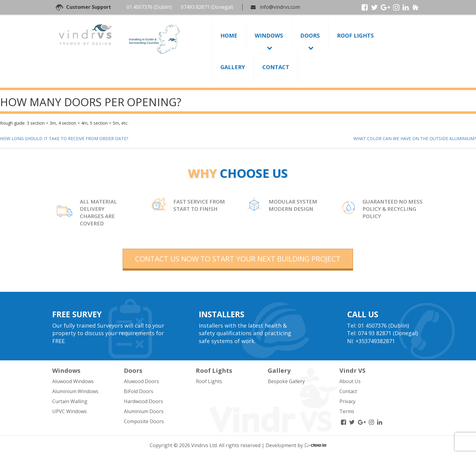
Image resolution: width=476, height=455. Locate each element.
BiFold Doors (139, 391)
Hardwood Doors (143, 401)
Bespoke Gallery (286, 381)
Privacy (347, 401)
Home (229, 35)
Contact (276, 67)
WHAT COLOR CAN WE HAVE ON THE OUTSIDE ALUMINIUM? (415, 138)
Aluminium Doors (144, 411)
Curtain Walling (70, 401)
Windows (269, 35)
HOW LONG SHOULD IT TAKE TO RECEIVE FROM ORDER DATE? (64, 138)
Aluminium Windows (75, 391)
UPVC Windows (70, 411)
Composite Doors (144, 421)
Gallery (233, 67)
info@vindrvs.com (280, 7)
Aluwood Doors (141, 381)
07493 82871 (195, 7)
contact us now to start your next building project (238, 259)
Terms (347, 411)
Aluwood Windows (73, 381)
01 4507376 (139, 7)
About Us (350, 381)
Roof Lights (355, 35)
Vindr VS (352, 371)
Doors (310, 35)
